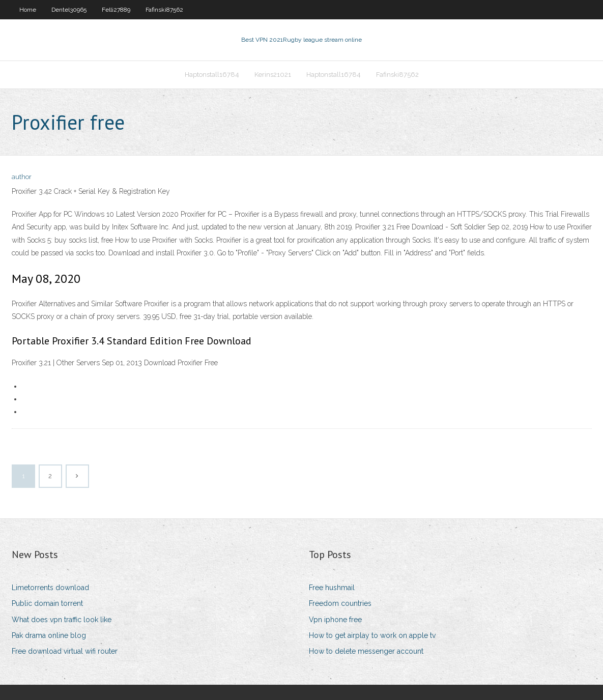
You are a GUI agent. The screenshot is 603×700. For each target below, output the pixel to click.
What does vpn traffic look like (62, 620)
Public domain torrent (47, 603)
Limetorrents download (50, 588)
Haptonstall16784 (212, 75)
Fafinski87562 (164, 10)
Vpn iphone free (335, 620)
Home (28, 10)
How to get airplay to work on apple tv (372, 635)
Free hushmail (332, 588)
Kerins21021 (273, 75)
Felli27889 (116, 10)
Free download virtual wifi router (65, 651)
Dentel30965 (69, 10)
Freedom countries (340, 603)
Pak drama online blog (49, 635)
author (22, 177)
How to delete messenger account (366, 651)
